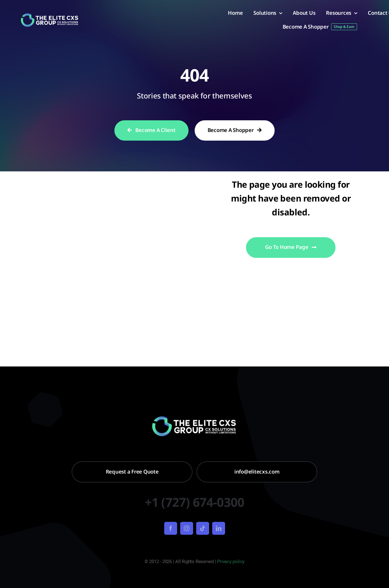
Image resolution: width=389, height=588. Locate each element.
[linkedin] (219, 528)
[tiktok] (203, 528)
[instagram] (187, 528)
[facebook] (171, 528)
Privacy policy (231, 562)
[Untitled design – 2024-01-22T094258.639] (50, 15)
